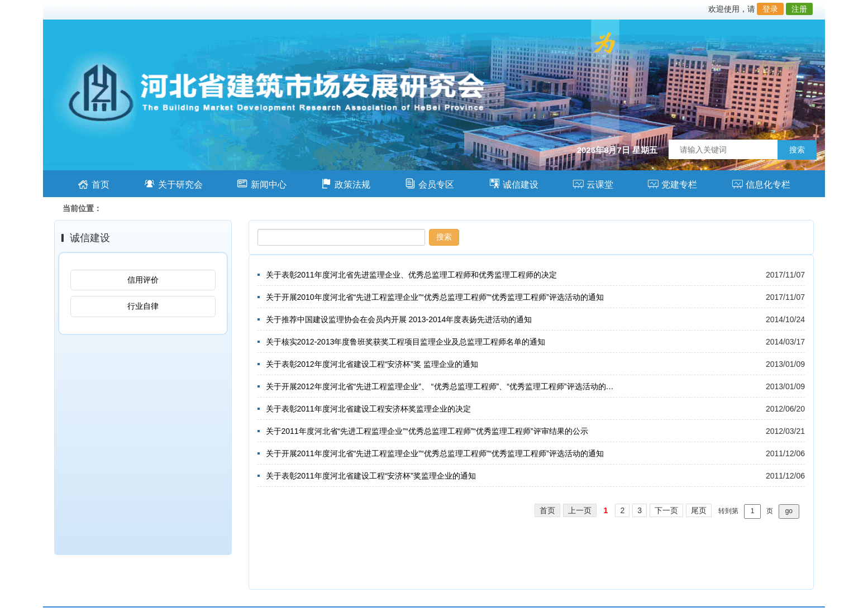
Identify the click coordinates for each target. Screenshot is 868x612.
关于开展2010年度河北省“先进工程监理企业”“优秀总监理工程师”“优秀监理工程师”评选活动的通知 (435, 297)
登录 (770, 9)
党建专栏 (672, 183)
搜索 (797, 150)
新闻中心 (262, 183)
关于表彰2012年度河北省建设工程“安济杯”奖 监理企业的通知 (372, 364)
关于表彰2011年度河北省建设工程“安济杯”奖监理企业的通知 (371, 476)
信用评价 (143, 280)
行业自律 (143, 306)
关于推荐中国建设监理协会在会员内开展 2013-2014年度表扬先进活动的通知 (399, 319)
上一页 (580, 510)
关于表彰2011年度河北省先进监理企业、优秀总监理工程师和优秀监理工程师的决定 (411, 275)
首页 (94, 183)
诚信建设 (514, 183)
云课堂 (593, 183)
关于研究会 (173, 183)
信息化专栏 (761, 183)
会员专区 (429, 183)
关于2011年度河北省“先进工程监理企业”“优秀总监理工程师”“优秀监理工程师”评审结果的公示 (427, 431)
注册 (799, 9)
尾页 (699, 510)
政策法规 (345, 183)
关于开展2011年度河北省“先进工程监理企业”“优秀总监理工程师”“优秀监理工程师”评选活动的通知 (435, 453)
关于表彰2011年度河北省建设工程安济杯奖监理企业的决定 (368, 409)
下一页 (666, 510)
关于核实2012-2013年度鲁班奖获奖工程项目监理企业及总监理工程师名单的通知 (406, 342)
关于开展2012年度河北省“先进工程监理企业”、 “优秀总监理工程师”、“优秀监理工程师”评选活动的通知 (441, 386)
